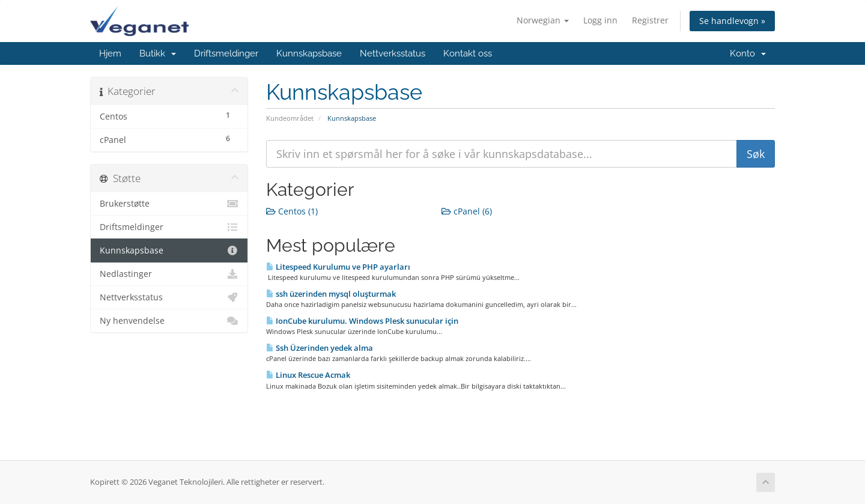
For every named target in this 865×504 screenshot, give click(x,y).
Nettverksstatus (393, 53)
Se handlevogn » (732, 21)
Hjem (110, 53)
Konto (748, 53)
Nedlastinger (169, 274)
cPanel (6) (467, 211)
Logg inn (600, 20)
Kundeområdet (290, 118)
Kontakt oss (468, 53)
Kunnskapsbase (309, 53)
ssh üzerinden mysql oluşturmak (331, 294)
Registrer (650, 20)
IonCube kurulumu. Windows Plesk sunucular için (362, 321)
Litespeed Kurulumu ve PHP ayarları (338, 267)
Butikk (158, 53)
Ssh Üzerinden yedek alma (320, 348)
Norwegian (543, 20)
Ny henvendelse (169, 321)
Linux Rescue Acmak (308, 375)
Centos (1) (292, 211)
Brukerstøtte (169, 204)
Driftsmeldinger (226, 53)
